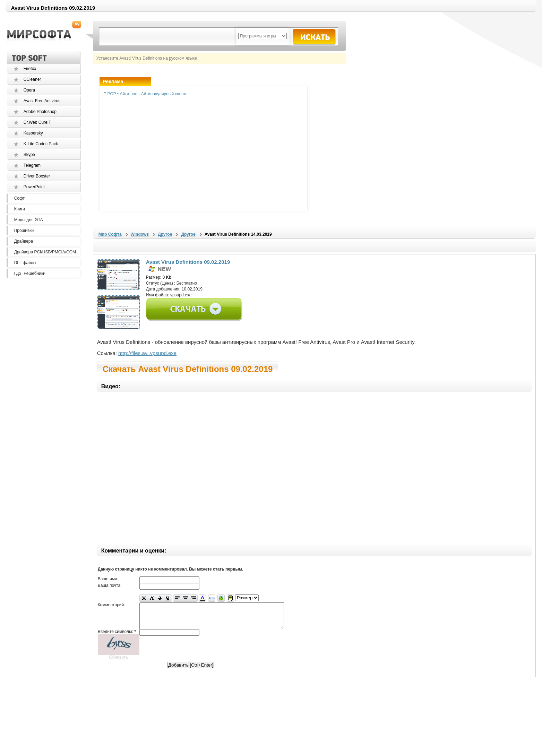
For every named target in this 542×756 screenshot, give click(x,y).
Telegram (32, 165)
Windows (140, 234)
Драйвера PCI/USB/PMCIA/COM (45, 252)
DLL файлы (25, 263)
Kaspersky (33, 133)
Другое (165, 234)
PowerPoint (34, 187)
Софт (19, 198)
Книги (20, 209)
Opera (29, 90)
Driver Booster (37, 176)
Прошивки (24, 231)
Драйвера (24, 241)
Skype (29, 155)
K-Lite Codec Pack (41, 144)
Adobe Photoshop (40, 112)
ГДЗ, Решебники (30, 273)
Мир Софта (110, 234)
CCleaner (32, 79)
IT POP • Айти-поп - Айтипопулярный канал (144, 94)
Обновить (118, 662)
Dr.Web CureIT (37, 122)
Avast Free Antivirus (42, 101)
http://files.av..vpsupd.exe (147, 353)
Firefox (30, 69)
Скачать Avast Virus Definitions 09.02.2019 (188, 368)
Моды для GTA (29, 220)
